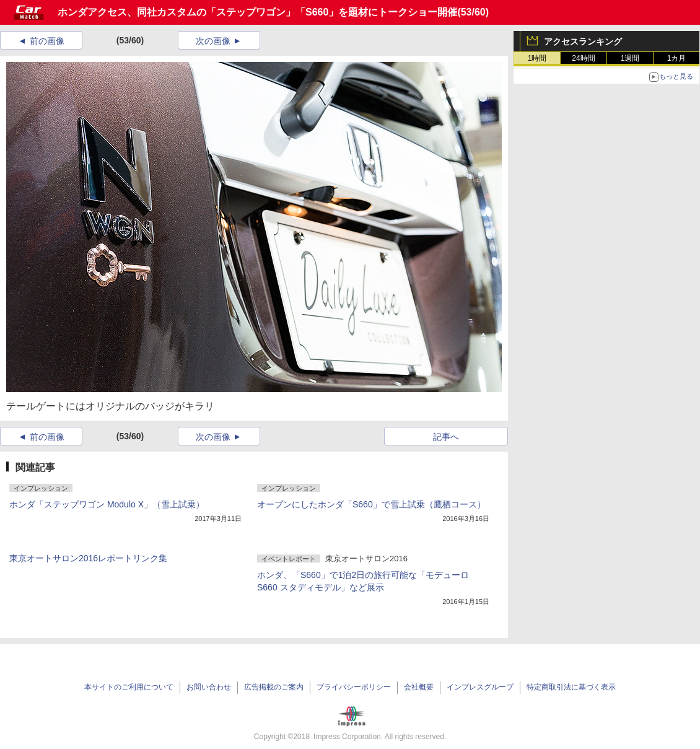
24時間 (583, 58)
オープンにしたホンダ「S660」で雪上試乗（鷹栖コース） (371, 504)
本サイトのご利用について (129, 687)
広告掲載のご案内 (274, 687)
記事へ (446, 437)
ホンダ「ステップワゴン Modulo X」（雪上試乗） (107, 504)
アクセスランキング (583, 42)
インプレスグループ (480, 687)
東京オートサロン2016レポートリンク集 (88, 558)
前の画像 (47, 41)
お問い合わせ (209, 687)
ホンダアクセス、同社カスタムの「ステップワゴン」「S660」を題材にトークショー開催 (257, 12)
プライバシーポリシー (354, 687)
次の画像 (213, 41)
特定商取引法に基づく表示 (571, 687)
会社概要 (419, 687)
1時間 (537, 58)
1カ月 (677, 58)
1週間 (630, 58)
